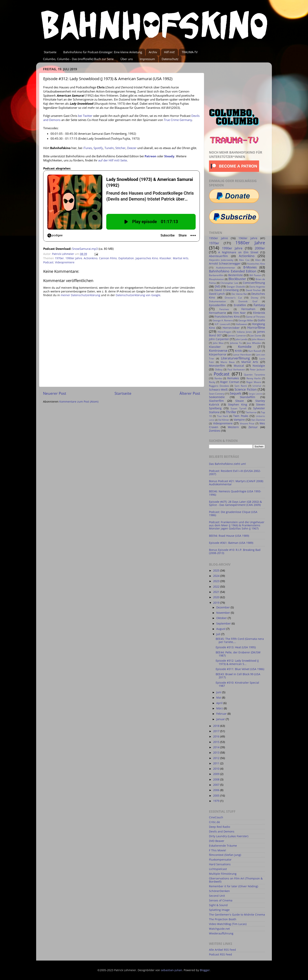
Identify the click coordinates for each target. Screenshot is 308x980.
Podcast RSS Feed (220, 954)
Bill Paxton (255, 275)
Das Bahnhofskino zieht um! (227, 464)
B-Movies (250, 267)
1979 (217, 801)
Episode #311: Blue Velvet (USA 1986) (240, 669)
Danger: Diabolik (236, 287)
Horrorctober (231, 328)
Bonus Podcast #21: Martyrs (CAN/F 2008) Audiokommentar (236, 483)
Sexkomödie (217, 397)
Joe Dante (256, 336)
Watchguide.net (219, 929)
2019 (217, 603)
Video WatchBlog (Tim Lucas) (228, 924)
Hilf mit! (169, 52)
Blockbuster (237, 279)
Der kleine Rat (239, 294)
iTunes (88, 148)
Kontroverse (218, 351)
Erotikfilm (240, 305)
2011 (217, 763)
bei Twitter (85, 116)
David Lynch (217, 294)
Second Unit (217, 896)
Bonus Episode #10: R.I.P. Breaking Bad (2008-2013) (235, 551)
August (221, 629)
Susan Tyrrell (238, 408)
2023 (217, 581)
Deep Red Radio (220, 827)
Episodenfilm (218, 305)
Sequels (236, 393)
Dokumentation (217, 301)
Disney (255, 298)
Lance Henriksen (242, 355)
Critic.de (214, 822)
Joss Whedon (254, 343)
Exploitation (126, 258)
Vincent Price (247, 424)
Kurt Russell (255, 351)
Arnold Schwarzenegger (225, 264)
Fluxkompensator (220, 860)
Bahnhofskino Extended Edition (233, 271)
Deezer (132, 148)
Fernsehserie (218, 313)
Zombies (215, 431)
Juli (219, 634)
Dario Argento (257, 287)
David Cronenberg (226, 290)
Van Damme (258, 420)
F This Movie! (218, 850)
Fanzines (224, 309)
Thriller (231, 412)
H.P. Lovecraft (222, 324)
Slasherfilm (216, 401)
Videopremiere (65, 262)
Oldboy (219, 370)
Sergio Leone (255, 394)
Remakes (233, 378)
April (220, 703)
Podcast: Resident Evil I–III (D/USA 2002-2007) (235, 473)
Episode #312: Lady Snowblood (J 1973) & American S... (237, 662)
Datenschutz (170, 59)
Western (233, 427)
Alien (258, 260)
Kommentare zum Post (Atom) (79, 402)
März (220, 708)
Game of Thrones (255, 317)
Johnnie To (236, 343)
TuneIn (109, 148)
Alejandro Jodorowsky (221, 260)
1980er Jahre (250, 243)
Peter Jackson (257, 370)
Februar (222, 714)
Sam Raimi (241, 386)
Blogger (205, 970)
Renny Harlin (254, 378)
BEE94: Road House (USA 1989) (229, 536)
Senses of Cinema (221, 900)
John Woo (218, 343)
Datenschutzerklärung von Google (138, 295)
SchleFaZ (257, 386)
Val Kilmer (224, 420)
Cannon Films (108, 258)
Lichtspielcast (218, 869)
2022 (217, 587)
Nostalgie (259, 366)
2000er (260, 248)
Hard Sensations (220, 864)
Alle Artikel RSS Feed (222, 950)
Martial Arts (181, 258)
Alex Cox (244, 260)
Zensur (253, 427)
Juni (219, 692)
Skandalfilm (247, 397)
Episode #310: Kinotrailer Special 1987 (237, 684)
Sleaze (240, 401)
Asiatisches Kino (256, 264)
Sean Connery (217, 394)
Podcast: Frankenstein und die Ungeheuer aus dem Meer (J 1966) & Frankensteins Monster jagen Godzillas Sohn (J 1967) (237, 525)
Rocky (212, 382)
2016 (217, 736)
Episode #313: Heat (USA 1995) (236, 647)
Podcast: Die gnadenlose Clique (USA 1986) (233, 514)
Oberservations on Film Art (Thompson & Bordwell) (236, 880)
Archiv (153, 52)
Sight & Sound (218, 905)
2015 (217, 742)
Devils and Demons (222, 832)
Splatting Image (219, 910)
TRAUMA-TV (190, 52)
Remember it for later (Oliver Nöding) (234, 886)
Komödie (245, 347)
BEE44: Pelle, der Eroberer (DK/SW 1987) (238, 654)
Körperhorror (218, 354)
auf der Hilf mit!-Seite (113, 160)
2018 (217, 726)
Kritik (238, 351)
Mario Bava (228, 362)
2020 (217, 597)
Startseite (50, 52)
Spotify (98, 148)
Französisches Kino (227, 317)
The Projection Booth (223, 919)
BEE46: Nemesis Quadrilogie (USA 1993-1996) (235, 493)
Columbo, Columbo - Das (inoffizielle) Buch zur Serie (78, 59)
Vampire (239, 420)
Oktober (222, 618)
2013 (217, 753)
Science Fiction (246, 389)
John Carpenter (219, 339)
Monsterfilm (217, 366)
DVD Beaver (217, 841)
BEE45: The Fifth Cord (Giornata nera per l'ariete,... (240, 640)
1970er (59, 258)
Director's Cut (233, 298)
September (224, 624)
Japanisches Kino (147, 258)
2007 (217, 785)
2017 (217, 731)
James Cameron (237, 336)
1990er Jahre (74, 258)
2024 (217, 576)
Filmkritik (259, 313)
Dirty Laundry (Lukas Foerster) (229, 836)
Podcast (48, 262)
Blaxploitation (216, 279)
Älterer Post (190, 393)
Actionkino (91, 258)
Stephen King (238, 405)
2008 (217, 779)
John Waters (258, 339)
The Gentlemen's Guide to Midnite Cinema (237, 915)
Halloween (242, 324)
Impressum (147, 59)
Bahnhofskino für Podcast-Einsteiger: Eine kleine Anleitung (103, 52)
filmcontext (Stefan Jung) (225, 855)
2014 (217, 747)
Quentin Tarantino (254, 375)
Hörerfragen (225, 332)
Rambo (218, 378)
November (224, 613)
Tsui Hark (223, 416)
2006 (217, 790)
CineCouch (216, 817)
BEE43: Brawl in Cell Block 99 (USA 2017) (238, 676)
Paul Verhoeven (236, 370)
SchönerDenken (219, 891)
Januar (221, 719)
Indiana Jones (244, 332)
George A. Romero (223, 320)
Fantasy (259, 305)
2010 (217, 769)
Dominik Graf (248, 301)
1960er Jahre (248, 238)
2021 (217, 592)
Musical (239, 366)
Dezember (223, 607)
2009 (217, 774)
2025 (217, 571)
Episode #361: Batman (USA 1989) (231, 543)
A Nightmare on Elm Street (238, 252)
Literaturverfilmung (235, 358)
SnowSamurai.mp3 (85, 249)
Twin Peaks (241, 416)
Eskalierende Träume (223, 846)
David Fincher (253, 290)
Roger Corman (230, 382)
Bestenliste (236, 275)
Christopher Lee (229, 283)
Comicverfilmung (254, 283)
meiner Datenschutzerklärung (80, 295)
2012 (217, 758)
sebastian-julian (171, 970)
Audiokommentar (226, 268)
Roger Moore (254, 382)
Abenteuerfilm (218, 256)
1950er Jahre (218, 238)
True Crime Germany (178, 120)
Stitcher (120, 148)
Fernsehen (248, 309)
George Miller (246, 320)
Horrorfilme (256, 328)
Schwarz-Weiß (218, 390)
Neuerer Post (55, 393)
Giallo (261, 320)
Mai (219, 698)
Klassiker (165, 258)
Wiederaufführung (221, 933)
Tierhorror (251, 412)
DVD (217, 287)
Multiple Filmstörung (223, 874)
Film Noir (240, 313)
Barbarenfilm (216, 275)
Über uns (127, 59)
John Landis (242, 339)
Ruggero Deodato (219, 386)
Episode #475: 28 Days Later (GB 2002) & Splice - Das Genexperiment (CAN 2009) (235, 503)
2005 (217, 796)
